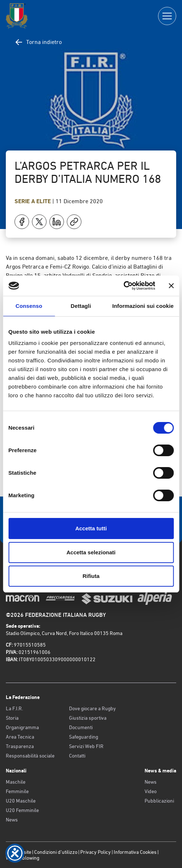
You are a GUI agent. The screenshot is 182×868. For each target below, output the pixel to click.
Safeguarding (84, 737)
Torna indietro (38, 42)
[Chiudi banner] (171, 286)
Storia (12, 718)
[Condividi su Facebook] (22, 222)
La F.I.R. (14, 708)
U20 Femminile (22, 810)
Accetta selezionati (91, 552)
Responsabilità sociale (30, 756)
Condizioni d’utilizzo (56, 852)
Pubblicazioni (159, 801)
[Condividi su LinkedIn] (57, 222)
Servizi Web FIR (86, 746)
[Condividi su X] (39, 222)
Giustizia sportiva (88, 718)
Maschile (16, 782)
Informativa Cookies (135, 852)
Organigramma (22, 727)
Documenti (81, 727)
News (12, 820)
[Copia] (74, 222)
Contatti (77, 756)
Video (151, 791)
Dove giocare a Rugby (92, 708)
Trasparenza (20, 746)
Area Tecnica (20, 737)
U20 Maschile (21, 801)
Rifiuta (91, 576)
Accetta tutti (91, 528)
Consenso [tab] (29, 306)
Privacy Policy (96, 852)
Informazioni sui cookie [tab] (143, 306)
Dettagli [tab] (81, 306)
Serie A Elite (33, 201)
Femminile (17, 791)
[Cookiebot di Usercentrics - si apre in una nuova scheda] (123, 286)
